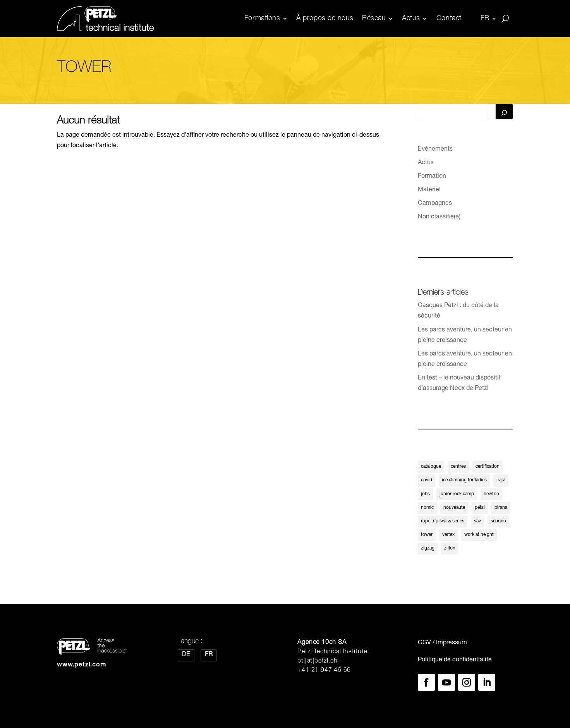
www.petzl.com (82, 665)
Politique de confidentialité (455, 660)
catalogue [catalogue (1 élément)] (431, 467)
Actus (411, 19)
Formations (262, 19)
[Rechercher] (504, 112)
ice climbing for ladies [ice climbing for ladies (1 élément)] (464, 481)
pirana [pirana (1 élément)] (501, 508)
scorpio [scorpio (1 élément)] (498, 521)
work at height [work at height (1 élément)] (479, 535)
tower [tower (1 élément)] (427, 535)
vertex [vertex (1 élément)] (448, 535)
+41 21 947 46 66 (324, 671)
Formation (432, 177)
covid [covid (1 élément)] (427, 481)
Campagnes (435, 204)
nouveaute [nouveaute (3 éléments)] (454, 508)
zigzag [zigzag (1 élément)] (428, 549)
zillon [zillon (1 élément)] (450, 549)
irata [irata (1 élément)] (501, 481)
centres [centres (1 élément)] (458, 467)
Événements (435, 149)
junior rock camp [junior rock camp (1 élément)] (457, 494)
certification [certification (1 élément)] (488, 467)
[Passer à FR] (209, 656)
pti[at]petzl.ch (317, 662)
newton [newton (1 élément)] (491, 494)
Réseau (374, 19)
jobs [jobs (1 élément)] (425, 494)
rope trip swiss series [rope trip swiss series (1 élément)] (443, 521)
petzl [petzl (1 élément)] (480, 508)
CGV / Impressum (442, 644)
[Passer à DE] (186, 656)
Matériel (429, 190)
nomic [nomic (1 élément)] (427, 508)
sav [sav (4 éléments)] (477, 521)
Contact (449, 19)
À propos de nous (325, 19)
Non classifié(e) (439, 218)
